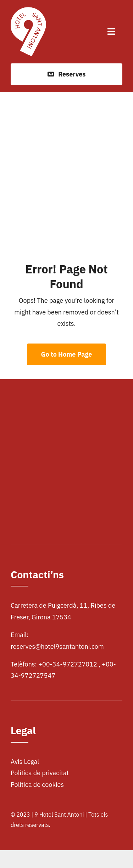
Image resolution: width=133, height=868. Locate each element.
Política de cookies (37, 785)
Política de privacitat (40, 773)
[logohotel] (28, 10)
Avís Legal (25, 762)
